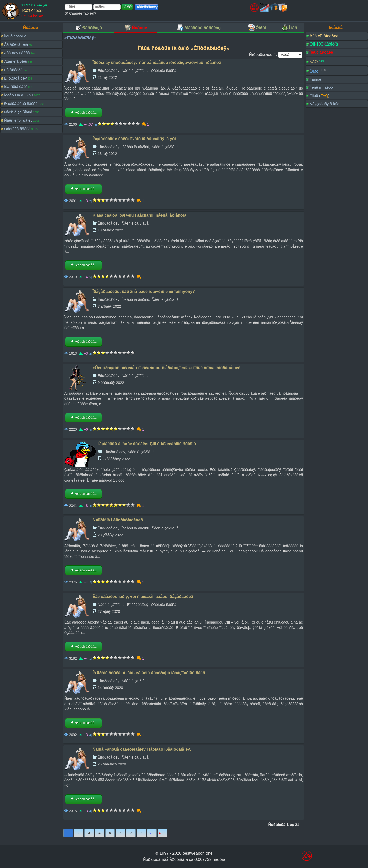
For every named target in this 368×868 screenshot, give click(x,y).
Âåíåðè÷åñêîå (16, 44)
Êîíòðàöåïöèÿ (15, 78)
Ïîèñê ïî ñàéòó (321, 87)
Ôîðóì (314, 71)
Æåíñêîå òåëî (16, 61)
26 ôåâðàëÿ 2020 (112, 764)
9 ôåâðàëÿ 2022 (111, 383)
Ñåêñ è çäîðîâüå (18, 112)
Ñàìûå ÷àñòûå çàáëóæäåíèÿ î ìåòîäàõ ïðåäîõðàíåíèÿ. (142, 749)
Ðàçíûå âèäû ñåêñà (21, 103)
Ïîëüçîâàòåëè (321, 52)
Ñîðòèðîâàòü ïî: (263, 55)
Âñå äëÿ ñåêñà (17, 53)
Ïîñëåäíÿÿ (162, 833)
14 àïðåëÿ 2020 (110, 688)
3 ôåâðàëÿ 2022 (117, 459)
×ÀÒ (314, 62)
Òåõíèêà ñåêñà (17, 129)
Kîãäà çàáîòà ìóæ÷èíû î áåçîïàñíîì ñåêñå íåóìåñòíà (139, 215)
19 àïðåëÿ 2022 (110, 230)
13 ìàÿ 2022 (107, 154)
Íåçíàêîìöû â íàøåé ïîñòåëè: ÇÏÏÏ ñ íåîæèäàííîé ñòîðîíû (147, 444)
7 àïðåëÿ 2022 (109, 306)
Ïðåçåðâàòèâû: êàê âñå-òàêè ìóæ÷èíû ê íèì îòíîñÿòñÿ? (144, 291)
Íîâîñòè (315, 79)
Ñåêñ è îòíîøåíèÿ (18, 120)
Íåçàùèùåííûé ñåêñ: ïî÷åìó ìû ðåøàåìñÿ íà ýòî (134, 139)
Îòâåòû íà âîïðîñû (19, 95)
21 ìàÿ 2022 (107, 77)
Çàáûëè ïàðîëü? (81, 13)
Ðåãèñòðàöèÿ (147, 7)
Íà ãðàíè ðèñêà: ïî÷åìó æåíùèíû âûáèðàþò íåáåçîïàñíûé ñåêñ (149, 673)
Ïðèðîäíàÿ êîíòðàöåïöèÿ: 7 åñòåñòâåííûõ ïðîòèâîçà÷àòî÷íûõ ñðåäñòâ (157, 63)
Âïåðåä (152, 833)
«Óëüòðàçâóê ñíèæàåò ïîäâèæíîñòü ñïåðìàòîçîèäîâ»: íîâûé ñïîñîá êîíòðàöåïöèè (166, 368)
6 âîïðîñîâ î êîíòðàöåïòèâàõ (118, 520)
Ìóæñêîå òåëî (15, 87)
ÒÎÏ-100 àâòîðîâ (324, 44)
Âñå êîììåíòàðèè (324, 36)
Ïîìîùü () (319, 96)
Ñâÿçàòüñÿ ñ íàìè (324, 104)
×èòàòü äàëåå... (84, 113)
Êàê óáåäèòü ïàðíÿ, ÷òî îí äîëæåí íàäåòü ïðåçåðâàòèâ (143, 597)
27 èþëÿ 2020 (109, 611)
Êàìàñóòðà (13, 70)
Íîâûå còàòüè (15, 36)
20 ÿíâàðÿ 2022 (110, 535)
